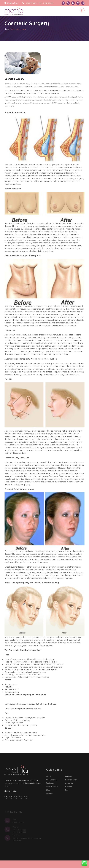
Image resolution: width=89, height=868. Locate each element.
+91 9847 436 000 (30, 3)
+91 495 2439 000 (47, 3)
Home (7, 29)
